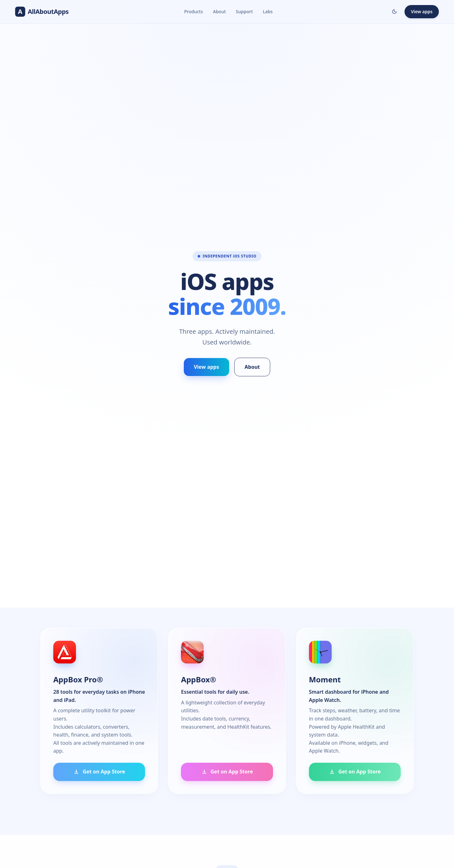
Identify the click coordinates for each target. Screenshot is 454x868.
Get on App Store (99, 772)
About (220, 12)
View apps (422, 12)
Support (244, 12)
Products (193, 12)
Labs (268, 12)
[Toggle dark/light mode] (394, 12)
